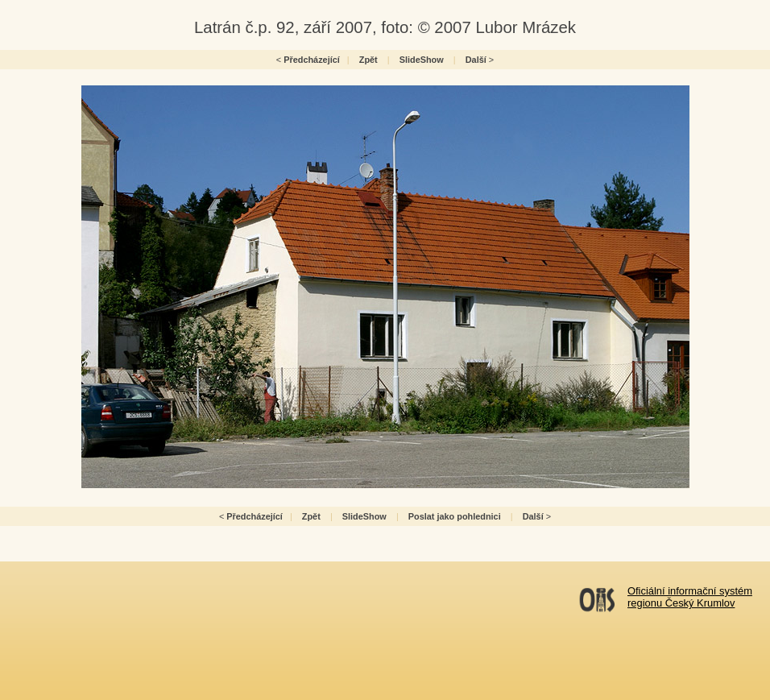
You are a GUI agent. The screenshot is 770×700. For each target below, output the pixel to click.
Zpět (368, 60)
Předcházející (312, 60)
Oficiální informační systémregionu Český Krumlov (690, 597)
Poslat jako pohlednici (455, 516)
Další (476, 60)
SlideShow (422, 60)
